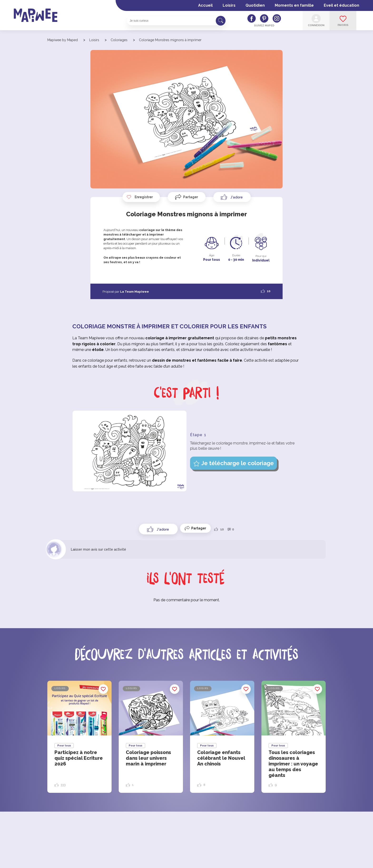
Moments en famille (294, 5)
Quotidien (255, 5)
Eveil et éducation (341, 5)
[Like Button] (232, 197)
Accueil (205, 5)
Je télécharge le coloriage (238, 463)
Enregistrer (140, 197)
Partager (191, 197)
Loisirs (229, 5)
